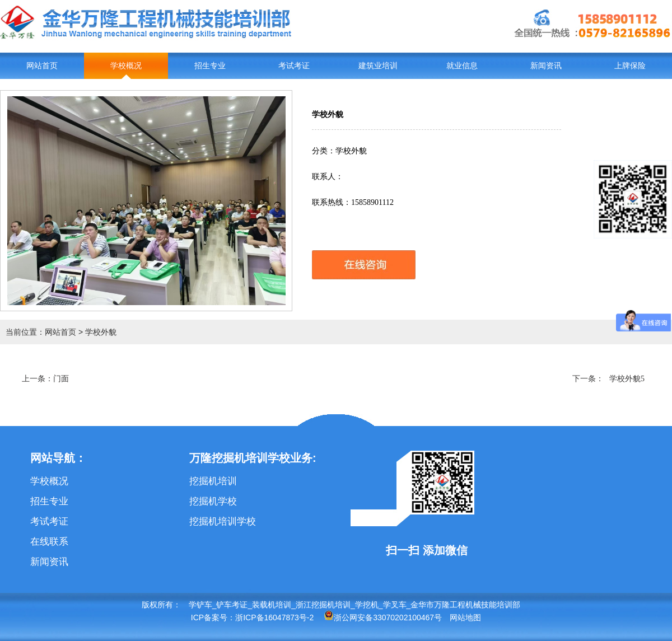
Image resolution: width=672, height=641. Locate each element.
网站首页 (42, 66)
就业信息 (462, 66)
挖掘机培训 (213, 481)
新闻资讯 (546, 66)
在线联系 (49, 542)
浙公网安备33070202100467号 (383, 617)
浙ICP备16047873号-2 (274, 617)
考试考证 (294, 66)
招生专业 (210, 66)
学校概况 (126, 66)
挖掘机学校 (213, 501)
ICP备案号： (213, 617)
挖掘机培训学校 (223, 521)
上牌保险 (630, 66)
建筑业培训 (378, 66)
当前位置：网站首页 (41, 332)
